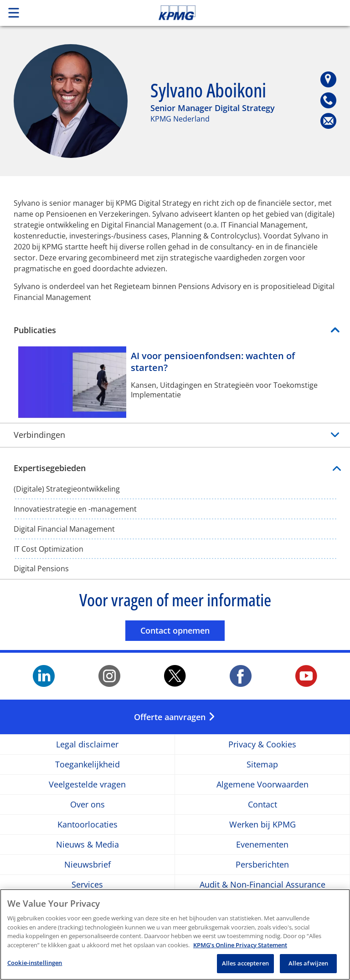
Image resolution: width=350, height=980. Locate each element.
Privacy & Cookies (262, 744)
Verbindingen (39, 435)
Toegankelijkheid (87, 764)
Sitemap (262, 764)
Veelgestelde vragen (87, 785)
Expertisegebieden (175, 468)
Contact (262, 805)
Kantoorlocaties (87, 825)
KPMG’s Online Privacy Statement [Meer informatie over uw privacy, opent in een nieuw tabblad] (240, 945)
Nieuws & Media (87, 845)
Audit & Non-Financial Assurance (262, 885)
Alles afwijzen (309, 963)
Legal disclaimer (87, 744)
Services (87, 885)
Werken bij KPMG (262, 825)
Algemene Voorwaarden (262, 785)
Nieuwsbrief (87, 865)
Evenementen (262, 845)
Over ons (87, 805)
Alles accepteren (245, 963)
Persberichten (262, 865)
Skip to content (246, 13)
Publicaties (35, 330)
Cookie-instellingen (35, 963)
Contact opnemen (183, 630)
